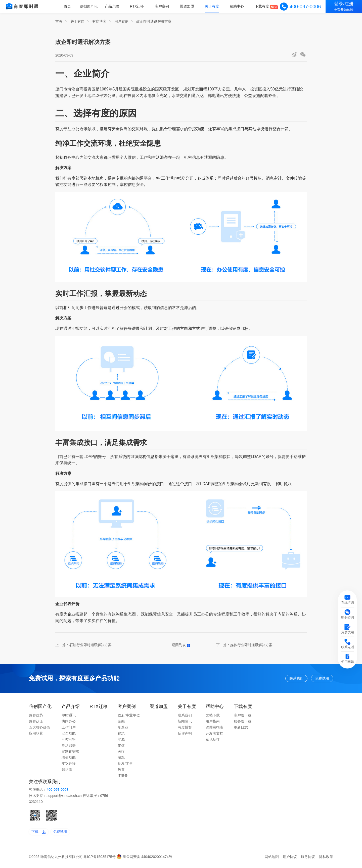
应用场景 (36, 736)
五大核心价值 (39, 730)
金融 (121, 724)
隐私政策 (326, 861)
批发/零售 (125, 766)
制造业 (123, 730)
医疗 (121, 754)
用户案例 (121, 21)
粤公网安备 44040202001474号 (144, 861)
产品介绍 (114, 6)
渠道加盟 (188, 6)
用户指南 (213, 724)
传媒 (121, 748)
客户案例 (163, 6)
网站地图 (272, 861)
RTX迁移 (138, 6)
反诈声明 (185, 736)
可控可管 (69, 742)
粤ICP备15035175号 (100, 861)
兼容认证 (36, 724)
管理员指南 (214, 730)
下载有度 (262, 6)
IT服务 (123, 778)
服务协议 (308, 861)
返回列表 (181, 645)
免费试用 (318, 679)
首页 (69, 6)
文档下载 (213, 718)
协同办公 (69, 724)
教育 (121, 772)
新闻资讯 (185, 724)
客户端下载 (243, 718)
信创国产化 (91, 6)
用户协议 (290, 861)
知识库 (67, 772)
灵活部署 (69, 748)
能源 (121, 742)
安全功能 (69, 736)
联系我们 (283, 679)
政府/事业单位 (129, 718)
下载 (41, 835)
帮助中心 (237, 6)
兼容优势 (36, 718)
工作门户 (69, 730)
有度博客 (99, 21)
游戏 (121, 760)
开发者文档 (214, 736)
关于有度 (213, 6)
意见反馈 (213, 742)
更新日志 (241, 730)
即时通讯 (69, 718)
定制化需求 (70, 754)
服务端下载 (243, 724)
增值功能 (69, 760)
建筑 (121, 736)
